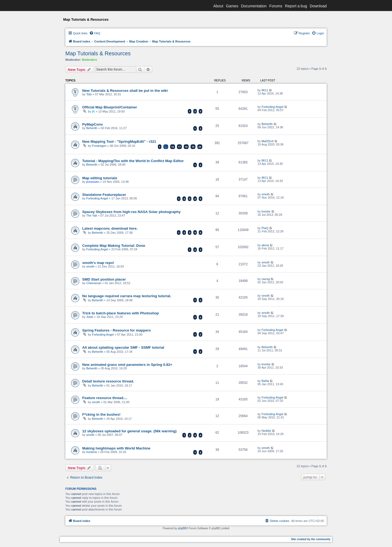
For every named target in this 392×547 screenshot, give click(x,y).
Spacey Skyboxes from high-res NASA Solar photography (131, 212)
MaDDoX (268, 141)
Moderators (90, 60)
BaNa (265, 381)
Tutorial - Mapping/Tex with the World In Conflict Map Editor (133, 161)
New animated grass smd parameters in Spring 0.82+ (127, 365)
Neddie (266, 431)
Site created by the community (311, 539)
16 (173, 147)
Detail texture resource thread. (108, 381)
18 (186, 147)
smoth (266, 194)
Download (318, 6)
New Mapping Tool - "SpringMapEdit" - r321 (119, 142)
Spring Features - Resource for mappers (117, 330)
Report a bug (296, 6)
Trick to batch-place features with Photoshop (120, 313)
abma (265, 245)
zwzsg (266, 279)
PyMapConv (92, 124)
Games (232, 6)
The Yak (92, 215)
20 (200, 147)
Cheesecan (94, 283)
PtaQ (265, 228)
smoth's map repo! (98, 263)
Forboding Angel (272, 107)
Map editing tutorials (100, 178)
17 (179, 147)
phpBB (182, 528)
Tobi (89, 94)
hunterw (92, 452)
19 (193, 147)
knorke (266, 211)
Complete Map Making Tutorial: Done (114, 246)
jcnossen (93, 182)
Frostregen (99, 146)
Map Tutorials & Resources (98, 53)
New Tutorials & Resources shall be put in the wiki (125, 91)
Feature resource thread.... (105, 398)
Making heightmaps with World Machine (116, 448)
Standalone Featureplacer (104, 195)
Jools (90, 317)
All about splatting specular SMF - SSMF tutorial (123, 347)
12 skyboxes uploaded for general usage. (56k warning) (129, 431)
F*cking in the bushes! (101, 414)
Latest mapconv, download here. (110, 228)
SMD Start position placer (104, 279)
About (218, 6)
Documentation (254, 6)
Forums (276, 6)
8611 (265, 90)
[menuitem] (95, 33)
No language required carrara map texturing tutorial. (127, 296)
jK (94, 111)
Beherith (92, 128)
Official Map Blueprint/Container (110, 107)
